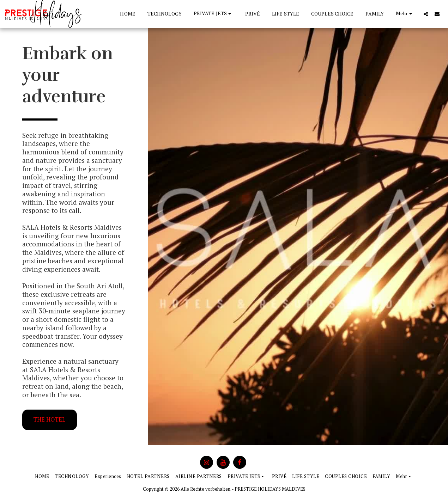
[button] (213, 14)
